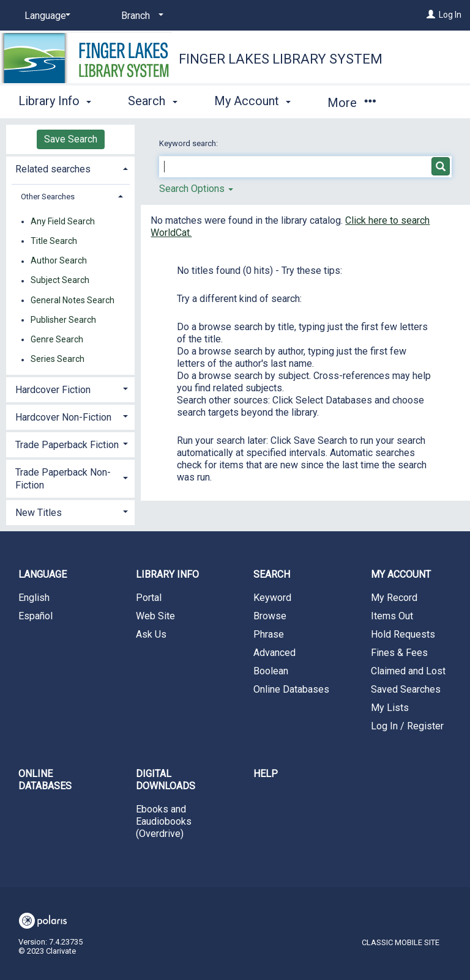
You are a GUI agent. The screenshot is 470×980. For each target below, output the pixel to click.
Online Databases (291, 689)
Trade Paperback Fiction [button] (67, 445)
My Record (394, 598)
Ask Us (151, 634)
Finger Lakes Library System (281, 59)
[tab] (70, 168)
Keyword (272, 598)
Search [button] (152, 101)
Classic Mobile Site (401, 942)
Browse (270, 616)
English (34, 598)
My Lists (390, 708)
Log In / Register (407, 726)
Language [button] (43, 574)
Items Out (392, 616)
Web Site (155, 616)
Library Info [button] (55, 101)
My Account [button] (252, 101)
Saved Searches (406, 689)
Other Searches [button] (48, 197)
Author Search (59, 261)
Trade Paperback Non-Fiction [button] (63, 479)
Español (35, 616)
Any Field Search (63, 221)
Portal (149, 598)
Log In (450, 15)
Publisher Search (63, 320)
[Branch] (140, 16)
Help (266, 774)
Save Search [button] (71, 139)
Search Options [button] (196, 189)
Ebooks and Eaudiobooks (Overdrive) (164, 821)
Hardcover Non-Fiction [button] (63, 417)
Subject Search (60, 281)
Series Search (58, 359)
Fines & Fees (399, 653)
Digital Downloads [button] (166, 780)
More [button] (352, 103)
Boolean (271, 671)
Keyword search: (189, 143)
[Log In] (431, 15)
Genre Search (57, 339)
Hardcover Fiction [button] (53, 390)
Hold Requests (403, 634)
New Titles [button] (39, 513)
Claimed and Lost (408, 671)
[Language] (45, 16)
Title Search (54, 241)
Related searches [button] (53, 169)
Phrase (269, 634)
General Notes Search (73, 300)
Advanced (274, 653)
